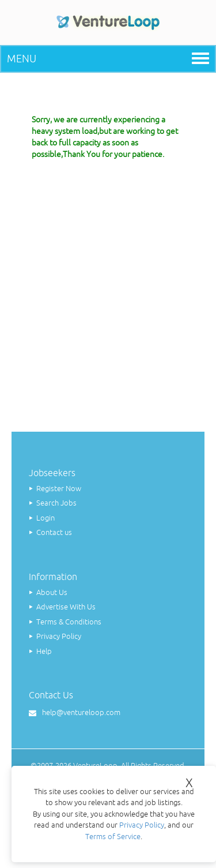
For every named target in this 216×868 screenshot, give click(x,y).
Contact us (54, 532)
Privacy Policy (59, 636)
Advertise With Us (66, 607)
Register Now (59, 489)
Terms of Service (113, 837)
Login (46, 518)
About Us (52, 592)
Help (44, 651)
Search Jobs (56, 503)
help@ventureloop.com (81, 712)
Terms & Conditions (69, 622)
